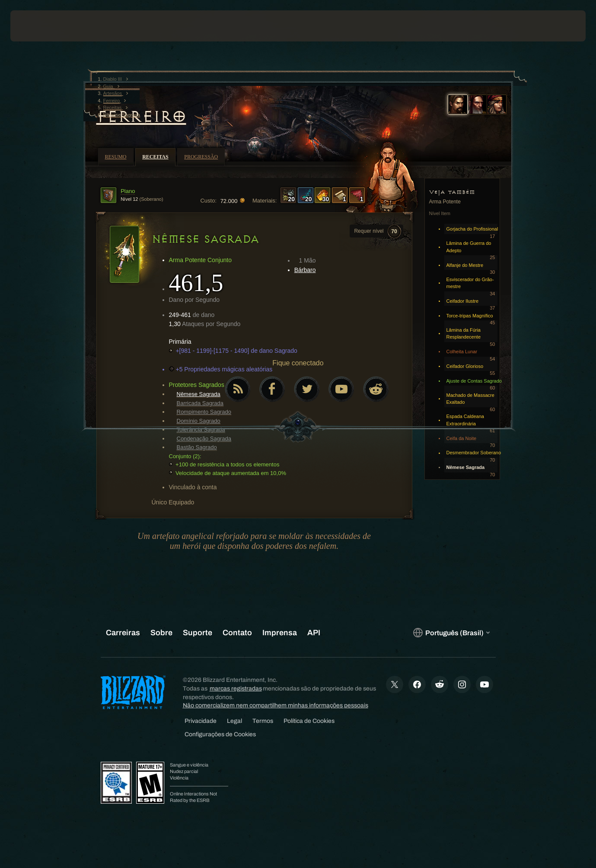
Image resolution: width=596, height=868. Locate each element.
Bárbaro (305, 270)
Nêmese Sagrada (199, 394)
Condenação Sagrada (204, 439)
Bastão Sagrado (197, 447)
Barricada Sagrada (200, 403)
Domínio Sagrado (199, 421)
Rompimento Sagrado (204, 412)
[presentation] (37, 26)
